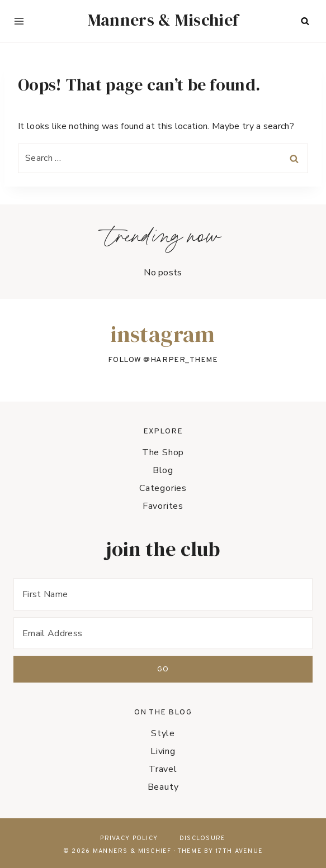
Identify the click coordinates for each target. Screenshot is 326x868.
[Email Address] (163, 633)
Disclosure (203, 838)
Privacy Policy (129, 838)
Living (163, 751)
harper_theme (184, 360)
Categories (163, 488)
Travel (163, 769)
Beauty (163, 787)
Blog (163, 470)
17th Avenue (239, 851)
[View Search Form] (305, 21)
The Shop (163, 452)
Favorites (163, 506)
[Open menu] (19, 21)
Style (163, 733)
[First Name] (163, 594)
